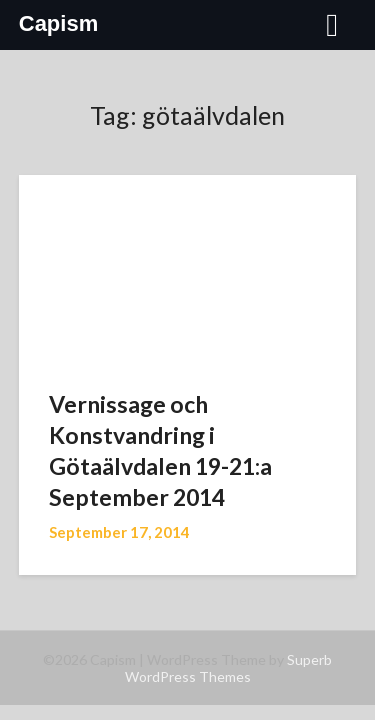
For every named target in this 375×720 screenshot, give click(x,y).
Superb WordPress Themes (229, 668)
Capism (58, 23)
